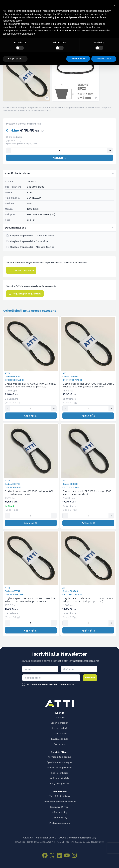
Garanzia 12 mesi (59, 807)
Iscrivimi (90, 678)
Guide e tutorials (59, 778)
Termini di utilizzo (59, 796)
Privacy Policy (68, 684)
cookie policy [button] (15, 21)
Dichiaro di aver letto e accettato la (51, 684)
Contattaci (60, 744)
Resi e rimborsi (59, 773)
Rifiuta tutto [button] (78, 59)
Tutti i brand (59, 733)
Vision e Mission (59, 723)
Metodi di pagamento (59, 768)
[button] (115, 5)
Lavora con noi (60, 739)
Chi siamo (59, 717)
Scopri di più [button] (15, 59)
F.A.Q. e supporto (59, 784)
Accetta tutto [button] (104, 59)
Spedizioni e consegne (60, 762)
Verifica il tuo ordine (59, 757)
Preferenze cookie (60, 823)
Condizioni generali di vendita (59, 802)
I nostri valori (59, 728)
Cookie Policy (59, 818)
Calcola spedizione (21, 270)
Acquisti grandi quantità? (25, 294)
